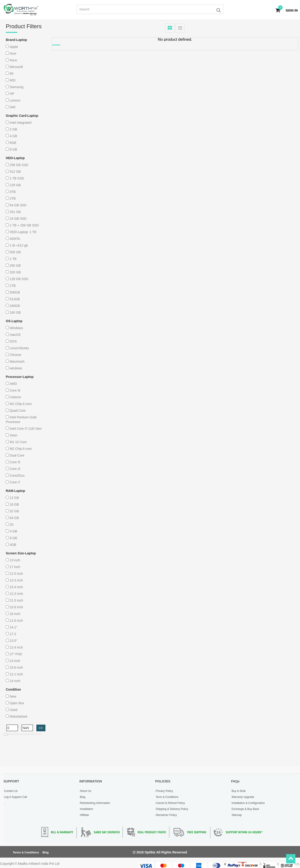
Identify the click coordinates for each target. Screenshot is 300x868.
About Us (86, 791)
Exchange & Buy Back (245, 809)
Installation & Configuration (248, 803)
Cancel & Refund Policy (170, 803)
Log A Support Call (15, 797)
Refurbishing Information (95, 803)
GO (41, 728)
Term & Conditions (167, 797)
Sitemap (237, 815)
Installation (87, 809)
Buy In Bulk (239, 791)
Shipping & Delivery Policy (172, 809)
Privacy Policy (164, 791)
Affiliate (84, 815)
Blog (83, 797)
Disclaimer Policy (166, 815)
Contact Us (11, 791)
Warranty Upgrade (243, 797)
